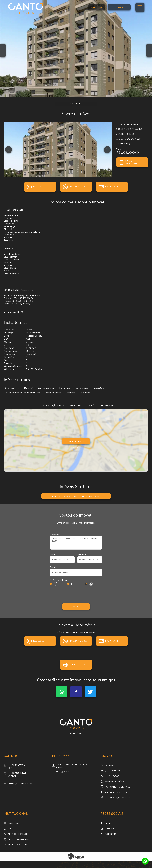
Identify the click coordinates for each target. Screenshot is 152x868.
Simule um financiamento (131, 162)
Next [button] (149, 50)
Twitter (90, 692)
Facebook (76, 692)
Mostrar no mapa (76, 442)
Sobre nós (13, 823)
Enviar (76, 607)
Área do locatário (18, 834)
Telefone (81, 554)
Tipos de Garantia (18, 845)
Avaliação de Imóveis (116, 792)
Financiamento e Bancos (117, 787)
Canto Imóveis (76, 724)
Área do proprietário (19, 839)
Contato (13, 829)
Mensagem (55, 534)
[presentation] (76, 595)
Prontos (97, 8)
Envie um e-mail (111, 187)
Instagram (110, 834)
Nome (53, 554)
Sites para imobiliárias (76, 860)
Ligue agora (38, 187)
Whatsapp (62, 692)
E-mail (53, 567)
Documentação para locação (120, 798)
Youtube (109, 829)
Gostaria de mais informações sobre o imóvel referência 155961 (76, 543)
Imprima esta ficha (77, 665)
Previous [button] (3, 50)
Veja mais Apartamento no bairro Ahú (76, 496)
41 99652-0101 (28, 775)
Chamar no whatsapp (78, 187)
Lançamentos (119, 8)
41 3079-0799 (28, 767)
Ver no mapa (63, 772)
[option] (76, 48)
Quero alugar (112, 771)
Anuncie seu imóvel (115, 782)
